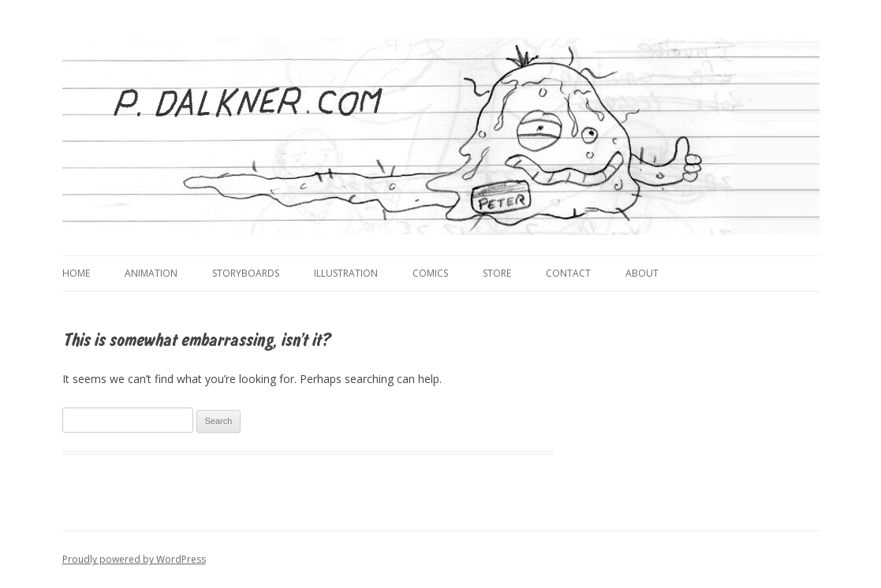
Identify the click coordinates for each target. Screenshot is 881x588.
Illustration (346, 273)
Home (76, 273)
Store (497, 273)
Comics (430, 273)
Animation (151, 273)
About (642, 273)
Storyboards (246, 273)
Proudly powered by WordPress (134, 559)
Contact (568, 273)
